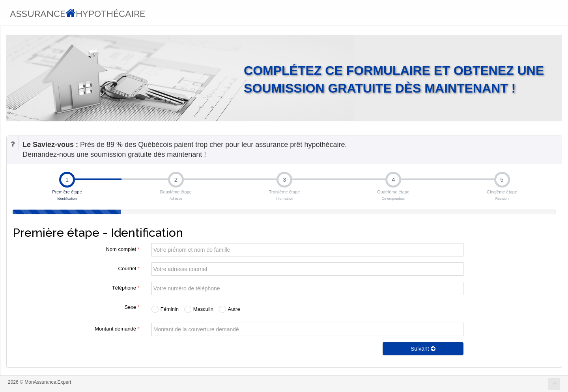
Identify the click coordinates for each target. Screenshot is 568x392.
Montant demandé (117, 329)
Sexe (132, 307)
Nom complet (122, 249)
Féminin (165, 309)
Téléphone (126, 288)
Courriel (129, 268)
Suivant (423, 349)
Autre (230, 309)
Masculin (199, 309)
